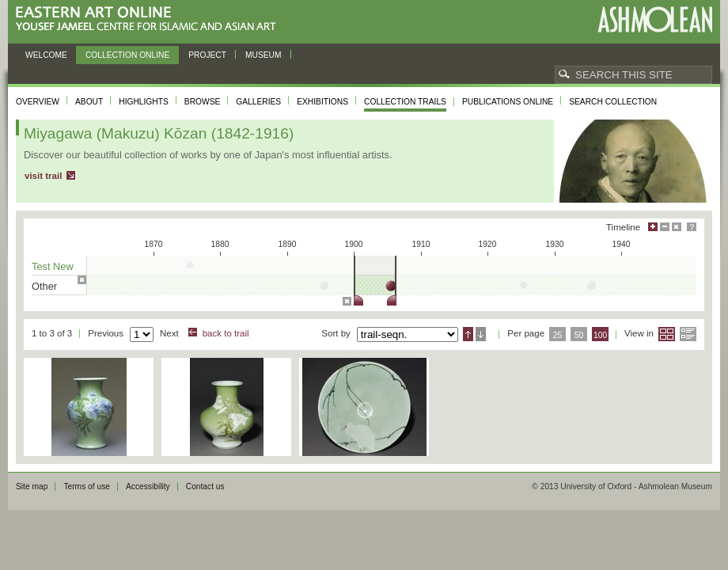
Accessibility (148, 486)
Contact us (205, 486)
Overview (38, 102)
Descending (481, 334)
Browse (203, 102)
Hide (677, 227)
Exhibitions (322, 102)
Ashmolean (655, 19)
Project (207, 55)
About (89, 102)
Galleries (258, 102)
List (688, 334)
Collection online (127, 55)
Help (692, 227)
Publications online (508, 102)
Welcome (46, 55)
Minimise (665, 227)
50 (579, 335)
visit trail (43, 176)
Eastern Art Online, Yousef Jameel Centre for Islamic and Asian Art (150, 19)
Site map (32, 486)
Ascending (468, 334)
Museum (264, 55)
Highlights (144, 102)
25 (558, 335)
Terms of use (87, 486)
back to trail (226, 333)
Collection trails (405, 102)
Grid (667, 334)
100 (600, 335)
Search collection (613, 102)
